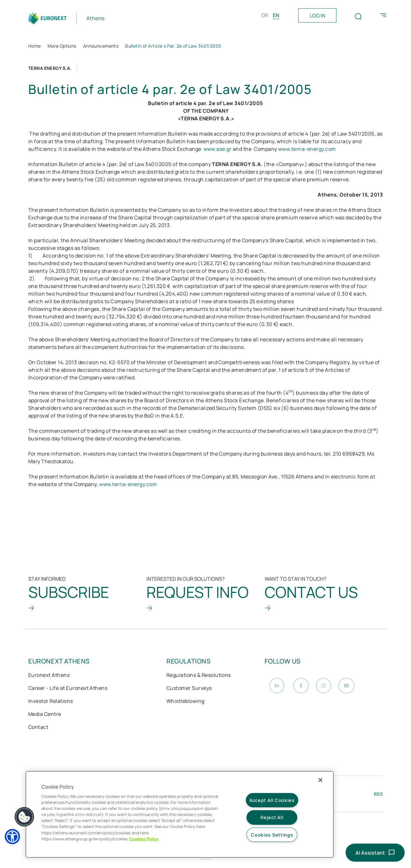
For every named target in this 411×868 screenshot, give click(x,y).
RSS (378, 798)
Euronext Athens (49, 678)
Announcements (101, 46)
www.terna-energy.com (307, 149)
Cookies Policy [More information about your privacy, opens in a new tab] (144, 839)
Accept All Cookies (272, 800)
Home (35, 46)
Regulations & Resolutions (199, 678)
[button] (12, 837)
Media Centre (45, 717)
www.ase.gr (218, 149)
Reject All (272, 817)
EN (276, 15)
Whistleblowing (185, 704)
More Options (62, 46)
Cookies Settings (272, 835)
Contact (38, 730)
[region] (180, 814)
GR (265, 15)
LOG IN (317, 16)
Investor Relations (51, 704)
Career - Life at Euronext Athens (68, 691)
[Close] (320, 780)
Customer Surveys (189, 691)
